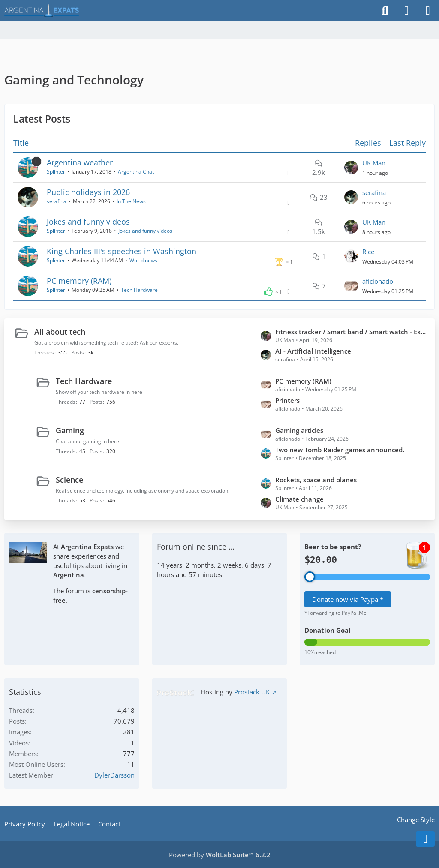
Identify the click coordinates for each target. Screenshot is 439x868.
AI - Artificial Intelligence (313, 351)
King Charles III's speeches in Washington (122, 251)
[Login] (406, 11)
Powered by (220, 855)
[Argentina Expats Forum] (42, 11)
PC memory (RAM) (79, 281)
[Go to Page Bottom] (425, 839)
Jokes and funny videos (88, 222)
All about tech (60, 332)
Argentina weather (80, 162)
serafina (57, 201)
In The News (131, 201)
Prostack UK (252, 692)
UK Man (374, 163)
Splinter (56, 172)
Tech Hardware (139, 290)
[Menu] (428, 11)
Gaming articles (299, 430)
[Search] (385, 11)
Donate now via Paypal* (348, 599)
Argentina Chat (136, 172)
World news (143, 260)
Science (69, 480)
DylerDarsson (114, 775)
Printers (287, 400)
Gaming (70, 430)
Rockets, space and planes (316, 480)
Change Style (416, 820)
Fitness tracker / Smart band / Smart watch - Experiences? (351, 332)
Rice (368, 252)
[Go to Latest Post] (351, 168)
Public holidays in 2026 (88, 192)
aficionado (378, 281)
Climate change (299, 499)
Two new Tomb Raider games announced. (340, 450)
